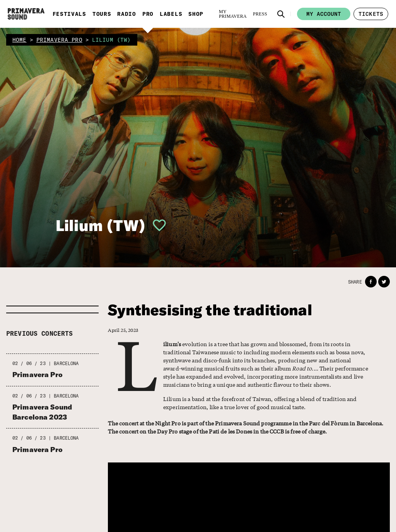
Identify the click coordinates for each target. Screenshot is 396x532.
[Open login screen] (156, 225)
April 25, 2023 (123, 330)
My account (324, 14)
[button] (281, 14)
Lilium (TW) (101, 225)
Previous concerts (40, 333)
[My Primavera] (233, 14)
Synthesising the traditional (210, 310)
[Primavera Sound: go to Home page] (26, 14)
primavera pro (59, 40)
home (20, 40)
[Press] (260, 14)
